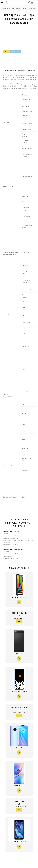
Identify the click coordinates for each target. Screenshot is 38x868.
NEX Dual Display (22, 842)
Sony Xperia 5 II (8, 75)
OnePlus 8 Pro (22, 786)
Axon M (22, 653)
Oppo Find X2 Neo (9, 84)
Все (6, 52)
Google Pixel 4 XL (22, 597)
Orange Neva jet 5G (22, 691)
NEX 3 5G (22, 748)
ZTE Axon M (22, 618)
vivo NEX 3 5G (22, 712)
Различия (16, 52)
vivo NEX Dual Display (22, 807)
